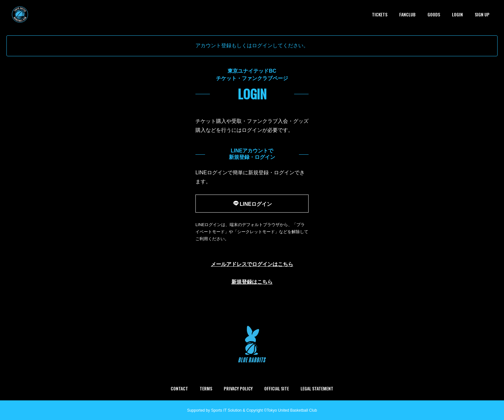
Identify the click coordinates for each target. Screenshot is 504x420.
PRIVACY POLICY (238, 388)
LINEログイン (252, 203)
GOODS (434, 14)
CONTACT (179, 388)
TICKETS (380, 14)
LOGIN (457, 14)
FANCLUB (407, 14)
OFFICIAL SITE (277, 388)
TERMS (206, 388)
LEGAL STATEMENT (317, 388)
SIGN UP (482, 14)
